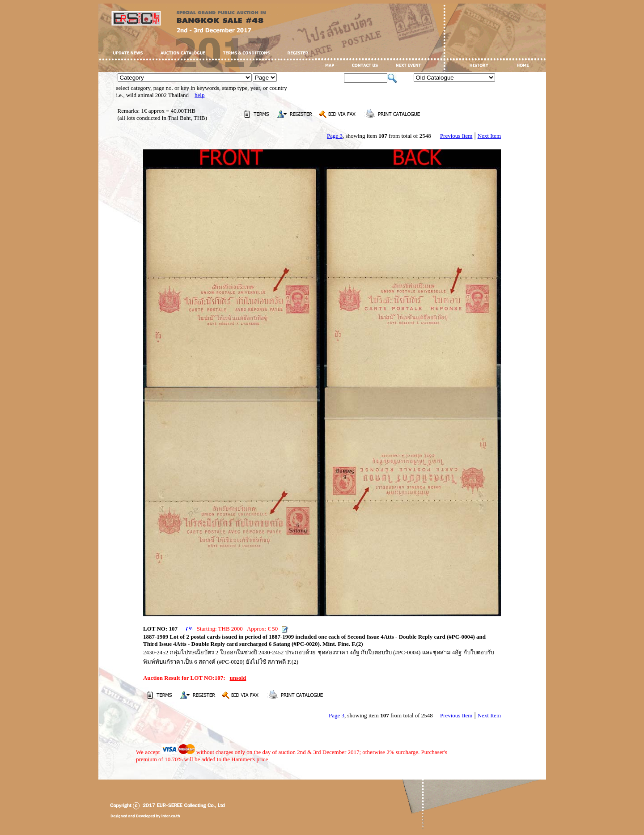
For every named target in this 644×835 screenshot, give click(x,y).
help (199, 95)
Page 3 (335, 136)
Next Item (489, 136)
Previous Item (456, 136)
